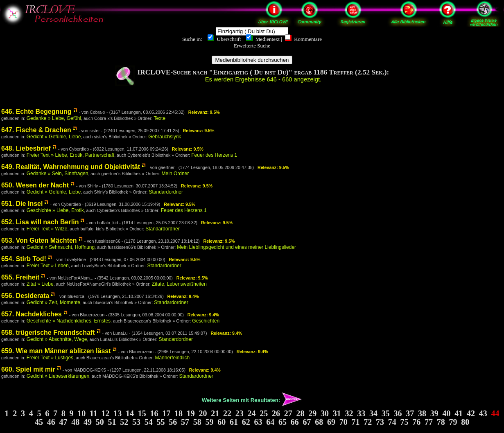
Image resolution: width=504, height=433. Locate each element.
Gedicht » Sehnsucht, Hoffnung (61, 247)
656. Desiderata (25, 296)
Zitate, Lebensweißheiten (179, 284)
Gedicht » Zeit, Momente (53, 302)
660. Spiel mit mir (28, 369)
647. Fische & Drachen (36, 130)
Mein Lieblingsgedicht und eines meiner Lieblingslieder (236, 247)
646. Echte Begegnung (36, 112)
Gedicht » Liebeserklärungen (58, 376)
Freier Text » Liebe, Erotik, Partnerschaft (71, 155)
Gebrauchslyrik (165, 137)
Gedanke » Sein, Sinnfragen (58, 174)
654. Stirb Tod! (24, 259)
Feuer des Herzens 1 (214, 155)
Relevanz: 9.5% (204, 112)
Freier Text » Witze (47, 229)
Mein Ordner (175, 174)
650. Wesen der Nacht (35, 185)
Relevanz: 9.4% (183, 296)
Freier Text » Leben (48, 266)
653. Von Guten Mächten (39, 240)
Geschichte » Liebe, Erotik (55, 210)
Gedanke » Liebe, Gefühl (54, 118)
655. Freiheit (20, 277)
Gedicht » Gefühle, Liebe (54, 137)
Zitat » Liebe (40, 284)
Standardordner (166, 192)
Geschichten (206, 321)
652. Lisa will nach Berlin (40, 222)
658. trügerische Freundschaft (48, 333)
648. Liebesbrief (26, 148)
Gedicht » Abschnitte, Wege (57, 339)
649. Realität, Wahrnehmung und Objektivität (71, 167)
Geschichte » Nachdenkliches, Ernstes (69, 321)
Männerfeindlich (172, 358)
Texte (159, 118)
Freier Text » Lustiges (50, 358)
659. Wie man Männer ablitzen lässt (56, 351)
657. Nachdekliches (32, 314)
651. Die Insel (22, 204)
